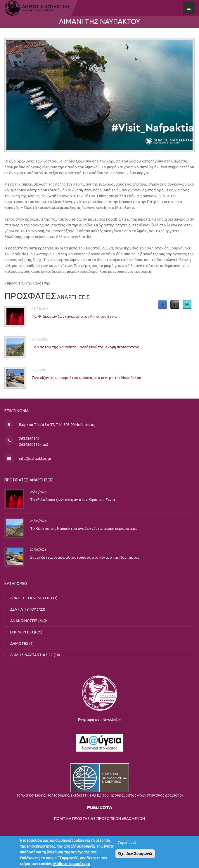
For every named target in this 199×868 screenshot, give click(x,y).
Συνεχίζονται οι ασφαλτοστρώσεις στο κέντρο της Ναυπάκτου (86, 377)
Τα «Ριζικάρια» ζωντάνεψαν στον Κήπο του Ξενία (74, 316)
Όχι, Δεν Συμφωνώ (135, 855)
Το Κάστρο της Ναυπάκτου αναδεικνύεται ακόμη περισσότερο (86, 347)
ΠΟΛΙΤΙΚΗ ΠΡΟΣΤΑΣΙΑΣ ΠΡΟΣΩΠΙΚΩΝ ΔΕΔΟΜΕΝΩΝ (99, 818)
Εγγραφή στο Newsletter (100, 719)
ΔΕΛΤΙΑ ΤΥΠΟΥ (23, 609)
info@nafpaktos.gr (35, 458)
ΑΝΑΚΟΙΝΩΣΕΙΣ (24, 621)
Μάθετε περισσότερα (72, 865)
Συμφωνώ (127, 844)
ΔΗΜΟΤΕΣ (19, 643)
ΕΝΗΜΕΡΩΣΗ (22, 632)
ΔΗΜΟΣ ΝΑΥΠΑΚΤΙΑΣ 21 (31, 655)
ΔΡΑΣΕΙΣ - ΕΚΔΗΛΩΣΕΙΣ (30, 598)
